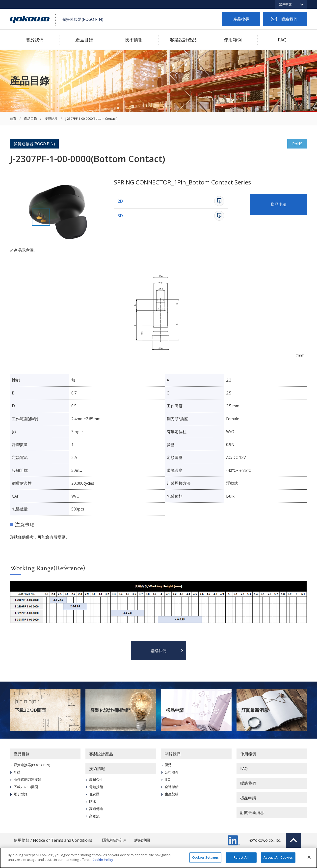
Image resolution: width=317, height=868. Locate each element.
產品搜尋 (241, 19)
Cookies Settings (205, 857)
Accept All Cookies (278, 857)
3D (120, 216)
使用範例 (233, 40)
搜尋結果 (51, 119)
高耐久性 (96, 779)
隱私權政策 (112, 840)
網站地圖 (142, 840)
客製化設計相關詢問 (110, 710)
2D (120, 201)
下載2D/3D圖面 (30, 710)
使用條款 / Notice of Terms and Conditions (53, 840)
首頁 (13, 119)
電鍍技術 (96, 787)
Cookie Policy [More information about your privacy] (103, 860)
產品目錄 (84, 40)
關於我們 (35, 40)
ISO (168, 779)
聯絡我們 (289, 19)
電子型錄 (21, 794)
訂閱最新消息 (255, 710)
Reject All (241, 857)
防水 (93, 801)
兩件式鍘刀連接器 (27, 779)
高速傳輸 (96, 809)
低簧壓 (94, 794)
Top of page (293, 840)
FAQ (282, 40)
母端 (17, 772)
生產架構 (172, 794)
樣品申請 (279, 204)
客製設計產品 (183, 40)
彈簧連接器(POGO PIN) (34, 144)
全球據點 (172, 787)
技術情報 (134, 40)
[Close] (309, 857)
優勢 (168, 765)
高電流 (94, 816)
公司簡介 (172, 772)
